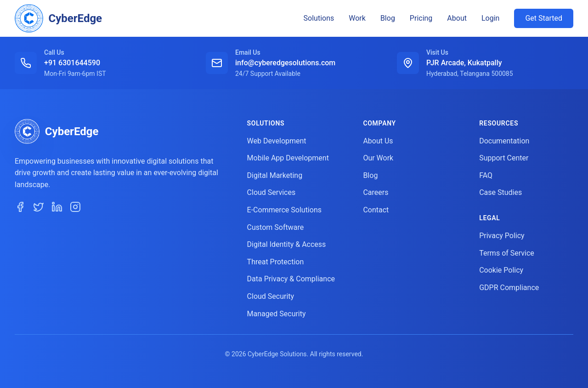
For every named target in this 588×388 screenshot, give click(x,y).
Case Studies (500, 192)
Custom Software (276, 227)
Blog (388, 18)
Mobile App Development (288, 158)
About (457, 18)
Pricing (421, 18)
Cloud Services (271, 192)
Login (490, 18)
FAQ (486, 175)
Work (357, 18)
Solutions (319, 18)
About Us (378, 141)
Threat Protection (276, 262)
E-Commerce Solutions (284, 210)
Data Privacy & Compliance (291, 279)
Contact (376, 210)
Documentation (504, 141)
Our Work (378, 158)
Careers (376, 192)
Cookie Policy (501, 270)
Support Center (504, 158)
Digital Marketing (275, 175)
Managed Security (277, 314)
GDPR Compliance (509, 288)
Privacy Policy (502, 236)
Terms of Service (507, 253)
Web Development (277, 141)
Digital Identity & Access (287, 244)
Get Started (544, 18)
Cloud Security (271, 296)
